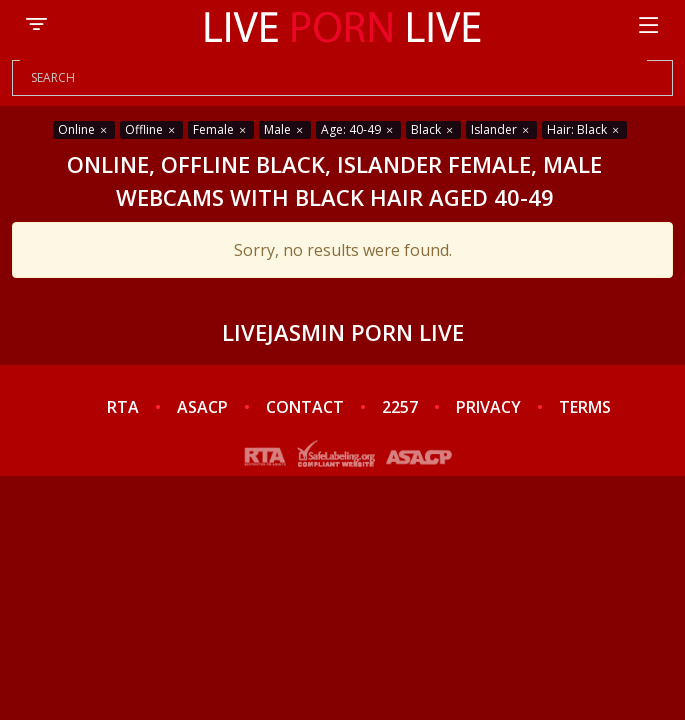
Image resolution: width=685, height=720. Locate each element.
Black (433, 129)
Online (84, 129)
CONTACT (305, 407)
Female (221, 129)
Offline (151, 129)
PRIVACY (488, 407)
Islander (501, 129)
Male (285, 129)
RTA (123, 407)
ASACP (202, 407)
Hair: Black (584, 129)
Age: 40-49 (358, 129)
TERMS (585, 407)
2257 (400, 407)
